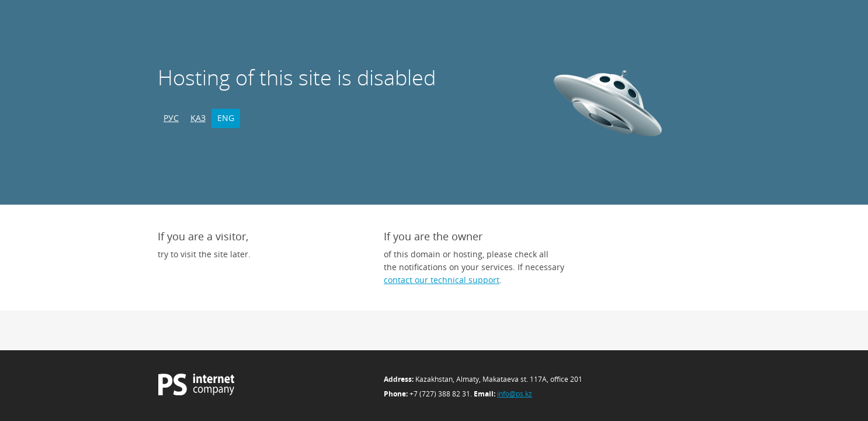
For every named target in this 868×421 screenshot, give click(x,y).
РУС (171, 118)
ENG (226, 118)
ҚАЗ (198, 118)
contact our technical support (442, 280)
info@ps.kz (515, 394)
